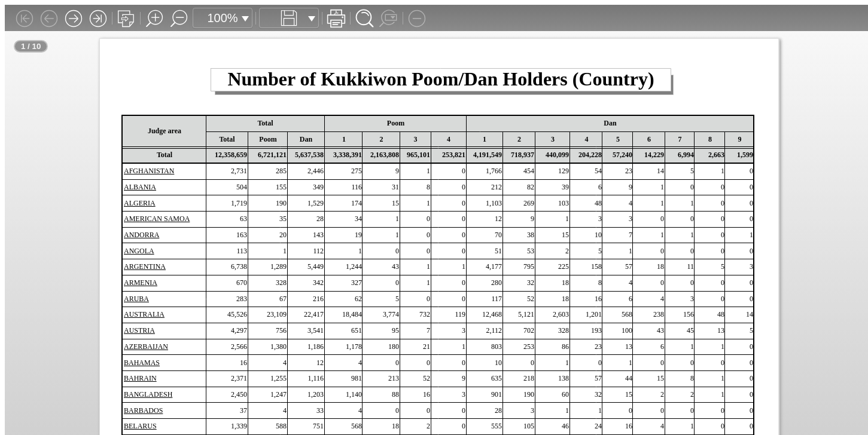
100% (222, 18)
